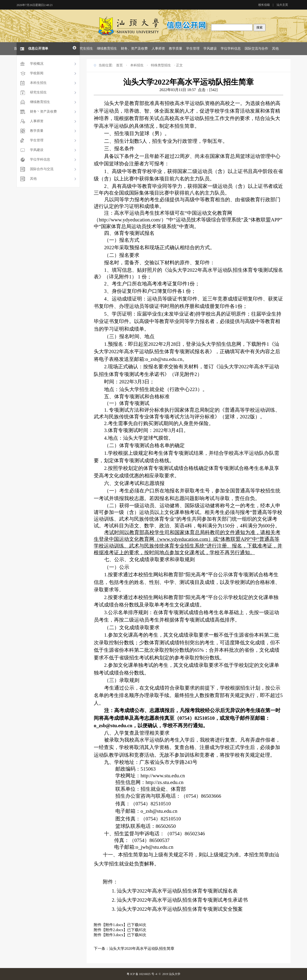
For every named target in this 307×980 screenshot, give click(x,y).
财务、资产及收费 (134, 49)
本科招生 (137, 65)
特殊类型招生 (161, 65)
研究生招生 (85, 49)
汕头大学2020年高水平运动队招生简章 (142, 948)
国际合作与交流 (42, 169)
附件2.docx (114, 930)
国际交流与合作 (256, 49)
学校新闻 (37, 73)
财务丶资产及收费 (43, 112)
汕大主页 (282, 5)
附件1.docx (114, 925)
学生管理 (193, 49)
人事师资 (158, 49)
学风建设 (210, 49)
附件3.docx (114, 935)
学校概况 (37, 64)
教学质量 (176, 49)
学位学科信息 (231, 49)
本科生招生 (38, 83)
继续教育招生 (107, 49)
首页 (119, 65)
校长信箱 (264, 5)
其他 (275, 49)
